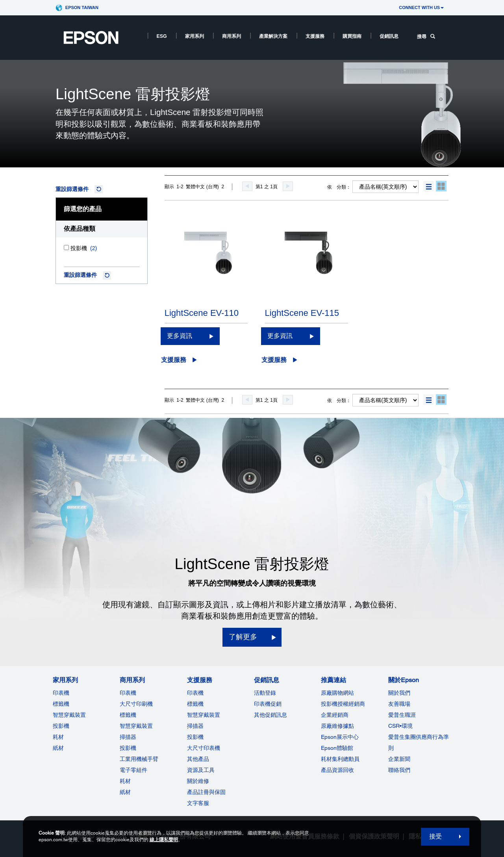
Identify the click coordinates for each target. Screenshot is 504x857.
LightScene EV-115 (302, 313)
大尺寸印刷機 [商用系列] (136, 704)
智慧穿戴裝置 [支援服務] (204, 715)
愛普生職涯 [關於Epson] (402, 715)
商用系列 (232, 36)
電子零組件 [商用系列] (133, 770)
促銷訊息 (389, 36)
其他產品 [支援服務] (198, 759)
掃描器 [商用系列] (128, 737)
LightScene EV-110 (202, 313)
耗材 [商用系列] (125, 781)
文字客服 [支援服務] (198, 803)
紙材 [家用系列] (58, 748)
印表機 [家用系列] (61, 693)
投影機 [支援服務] (195, 737)
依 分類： (339, 187)
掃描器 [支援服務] (195, 726)
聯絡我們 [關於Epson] (399, 770)
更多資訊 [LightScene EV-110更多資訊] (180, 336)
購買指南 (352, 36)
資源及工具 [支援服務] (201, 770)
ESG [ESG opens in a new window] (162, 36)
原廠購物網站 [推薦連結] (337, 693)
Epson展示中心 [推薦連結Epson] (340, 737)
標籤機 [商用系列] (128, 715)
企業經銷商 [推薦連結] (335, 715)
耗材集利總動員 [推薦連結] (340, 759)
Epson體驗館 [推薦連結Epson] (337, 748)
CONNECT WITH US (421, 7)
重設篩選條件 (72, 189)
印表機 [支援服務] (195, 693)
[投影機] (66, 248)
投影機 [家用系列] (61, 726)
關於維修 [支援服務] (198, 781)
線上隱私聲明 (164, 840)
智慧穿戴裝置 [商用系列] (136, 726)
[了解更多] (252, 637)
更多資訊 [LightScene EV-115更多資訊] (280, 336)
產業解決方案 (273, 36)
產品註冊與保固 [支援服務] (206, 792)
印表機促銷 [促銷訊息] (268, 704)
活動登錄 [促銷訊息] (265, 693)
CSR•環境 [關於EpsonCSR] (400, 726)
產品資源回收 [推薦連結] (337, 770)
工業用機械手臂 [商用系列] (139, 759)
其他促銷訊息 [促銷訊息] (271, 715)
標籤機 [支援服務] (195, 704)
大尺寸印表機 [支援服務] (204, 748)
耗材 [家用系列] (58, 737)
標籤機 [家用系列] (61, 704)
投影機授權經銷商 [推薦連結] (343, 704)
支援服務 (315, 36)
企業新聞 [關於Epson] (399, 759)
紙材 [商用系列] (125, 792)
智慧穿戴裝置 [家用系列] (69, 715)
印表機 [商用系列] (128, 693)
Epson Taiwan (82, 7)
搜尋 (426, 37)
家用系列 (195, 36)
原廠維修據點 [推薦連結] (337, 726)
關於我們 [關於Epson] (399, 693)
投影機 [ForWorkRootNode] (128, 748)
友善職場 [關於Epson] (399, 704)
